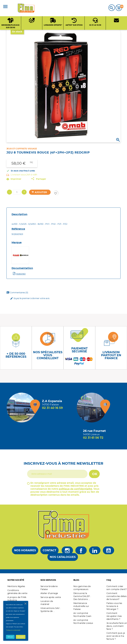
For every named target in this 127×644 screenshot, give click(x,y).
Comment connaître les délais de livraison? (117, 596)
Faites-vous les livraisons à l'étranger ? (114, 606)
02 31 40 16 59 (52, 408)
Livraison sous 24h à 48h (24, 175)
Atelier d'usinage (49, 593)
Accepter (21, 637)
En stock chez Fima (19, 171)
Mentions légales (16, 586)
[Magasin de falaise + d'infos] (22, 408)
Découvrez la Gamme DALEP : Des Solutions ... (82, 596)
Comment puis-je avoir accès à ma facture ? (116, 636)
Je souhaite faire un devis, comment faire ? (117, 626)
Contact (49, 550)
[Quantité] (17, 192)
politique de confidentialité (75, 489)
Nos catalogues (63, 557)
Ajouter (39, 192)
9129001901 (21, 274)
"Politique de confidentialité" (13, 630)
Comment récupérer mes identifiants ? (114, 616)
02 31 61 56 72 (93, 438)
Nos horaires (25, 550)
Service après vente (51, 597)
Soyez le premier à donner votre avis (30, 298)
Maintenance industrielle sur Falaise (81, 606)
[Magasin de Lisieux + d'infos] (92, 408)
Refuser (10, 637)
